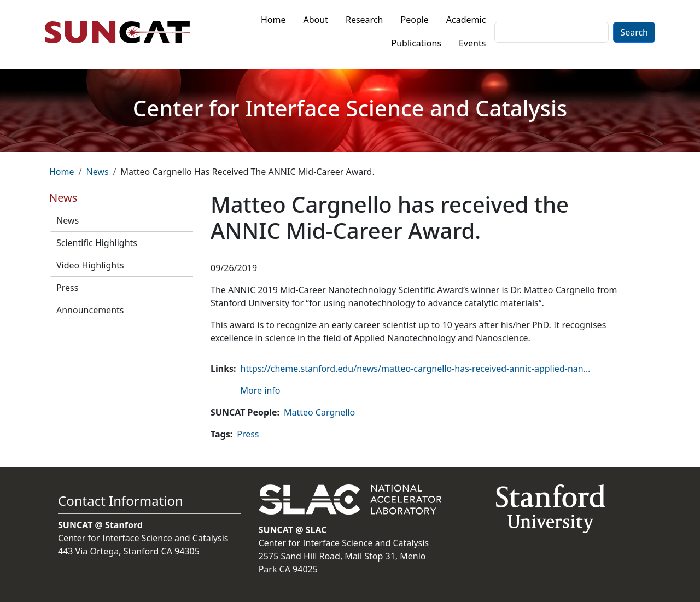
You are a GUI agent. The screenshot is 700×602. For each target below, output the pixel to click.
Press (67, 288)
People (414, 20)
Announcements (90, 310)
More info (261, 390)
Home (273, 20)
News (97, 172)
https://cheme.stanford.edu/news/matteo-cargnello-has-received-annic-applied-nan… (416, 369)
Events (472, 43)
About (316, 20)
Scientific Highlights (97, 243)
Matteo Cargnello (319, 412)
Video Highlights (90, 265)
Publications (416, 43)
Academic (466, 20)
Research (364, 20)
